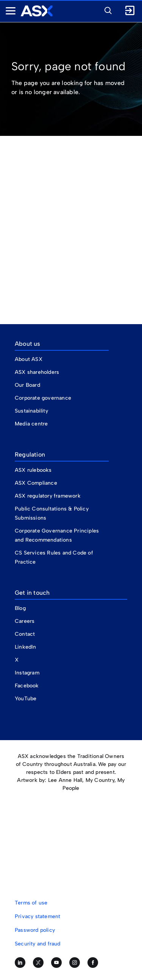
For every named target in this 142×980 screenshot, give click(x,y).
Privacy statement (37, 916)
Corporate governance (43, 398)
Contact (25, 634)
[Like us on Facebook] (93, 963)
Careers (25, 621)
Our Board (27, 385)
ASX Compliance (36, 483)
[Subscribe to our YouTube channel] (56, 963)
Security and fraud (38, 944)
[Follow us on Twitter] (38, 963)
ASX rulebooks (33, 470)
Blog (20, 608)
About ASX (29, 359)
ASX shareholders (38, 372)
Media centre (31, 424)
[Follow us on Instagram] (75, 963)
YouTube (26, 699)
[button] (106, 9)
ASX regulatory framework (48, 496)
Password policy (35, 930)
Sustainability (31, 411)
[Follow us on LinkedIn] (20, 963)
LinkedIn (26, 647)
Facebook (27, 686)
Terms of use (31, 903)
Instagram (27, 673)
